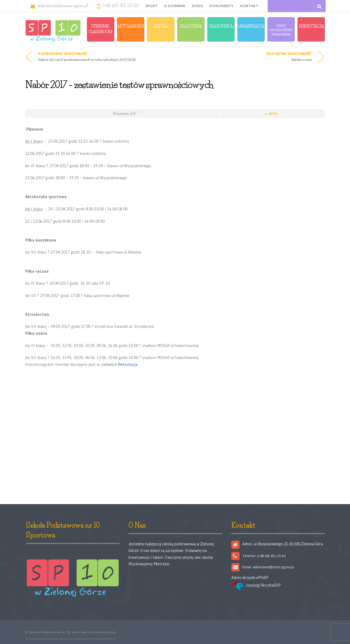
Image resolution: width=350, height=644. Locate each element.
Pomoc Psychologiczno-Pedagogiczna (281, 30)
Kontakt (249, 6)
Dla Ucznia (191, 26)
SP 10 (273, 114)
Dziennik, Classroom (100, 29)
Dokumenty (222, 6)
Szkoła (161, 26)
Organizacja (251, 26)
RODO (198, 6)
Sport (151, 6)
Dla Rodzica (221, 26)
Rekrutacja (311, 26)
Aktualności (131, 26)
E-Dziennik (175, 6)
